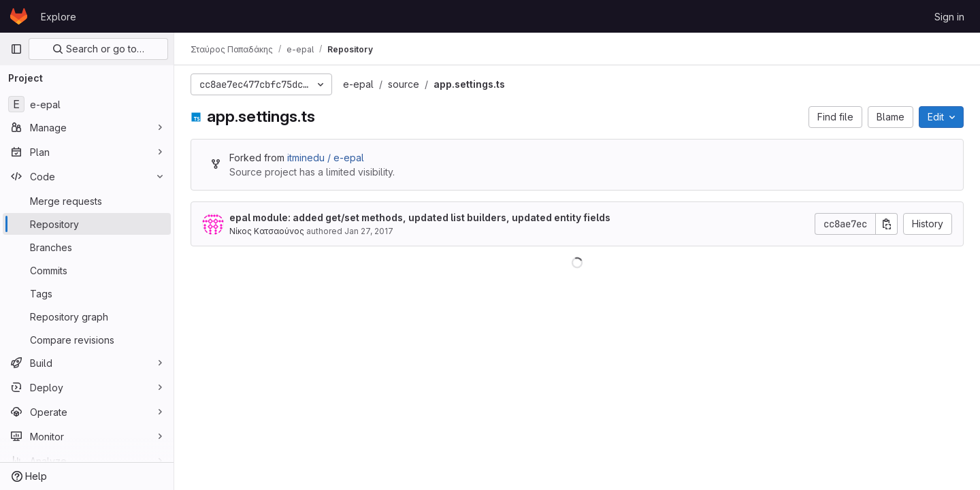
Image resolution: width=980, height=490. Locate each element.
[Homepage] (19, 16)
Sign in (949, 17)
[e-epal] (87, 104)
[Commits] (87, 270)
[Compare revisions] (87, 340)
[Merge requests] (87, 201)
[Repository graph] (87, 316)
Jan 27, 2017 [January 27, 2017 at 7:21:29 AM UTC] (369, 231)
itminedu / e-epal (326, 158)
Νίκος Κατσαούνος (267, 231)
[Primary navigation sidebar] (16, 49)
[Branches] (87, 247)
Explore (59, 17)
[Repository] (87, 224)
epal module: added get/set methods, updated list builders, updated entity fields (420, 217)
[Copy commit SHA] (887, 224)
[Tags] (87, 293)
